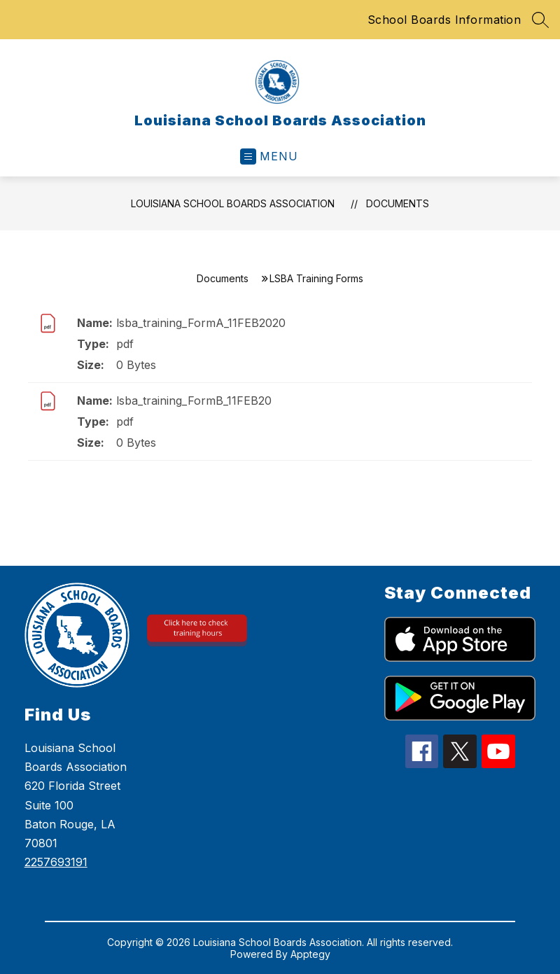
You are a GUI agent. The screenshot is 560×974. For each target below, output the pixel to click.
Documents (398, 203)
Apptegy (310, 954)
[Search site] (540, 20)
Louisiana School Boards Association (233, 203)
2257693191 (56, 862)
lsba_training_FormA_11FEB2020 (201, 323)
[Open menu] (269, 156)
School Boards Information (444, 20)
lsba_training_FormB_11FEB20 (194, 401)
